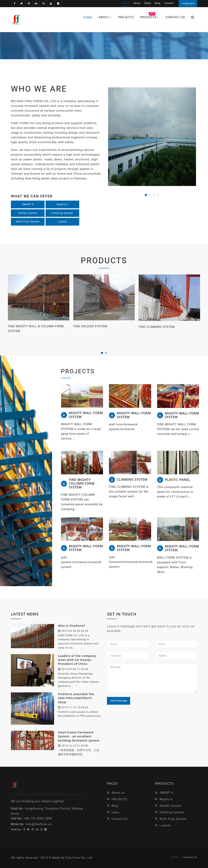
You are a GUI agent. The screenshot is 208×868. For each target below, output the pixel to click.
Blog (158, 3)
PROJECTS (119, 799)
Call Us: (17, 818)
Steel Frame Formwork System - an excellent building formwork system (79, 736)
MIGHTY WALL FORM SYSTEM (86, 415)
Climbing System (62, 213)
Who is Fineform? (72, 626)
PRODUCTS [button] (150, 16)
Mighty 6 (62, 204)
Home (126, 3)
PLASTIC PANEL (178, 480)
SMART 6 (28, 204)
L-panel (62, 222)
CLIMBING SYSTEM (132, 480)
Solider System (28, 213)
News (148, 3)
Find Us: (16, 829)
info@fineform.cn (39, 824)
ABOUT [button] (105, 17)
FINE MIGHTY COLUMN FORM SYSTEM (82, 484)
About (137, 3)
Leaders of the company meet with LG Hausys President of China (77, 660)
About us (118, 793)
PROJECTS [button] (126, 17)
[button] (193, 17)
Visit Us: (17, 809)
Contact (169, 3)
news (115, 812)
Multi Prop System (28, 222)
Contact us (175, 17)
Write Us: (18, 824)
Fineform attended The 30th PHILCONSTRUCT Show (76, 698)
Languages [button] (188, 3)
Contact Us (120, 819)
